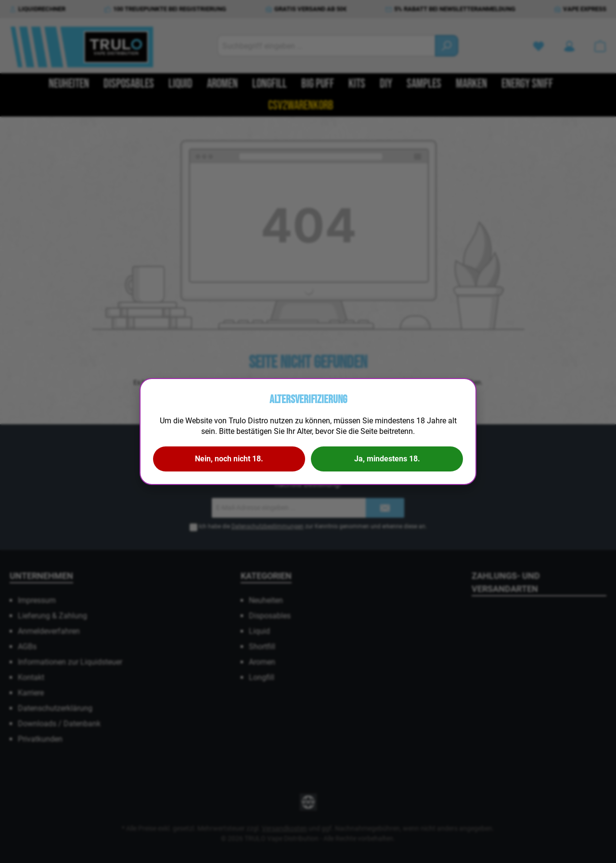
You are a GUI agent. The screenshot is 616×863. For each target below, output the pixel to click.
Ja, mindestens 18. (387, 459)
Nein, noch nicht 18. (229, 459)
